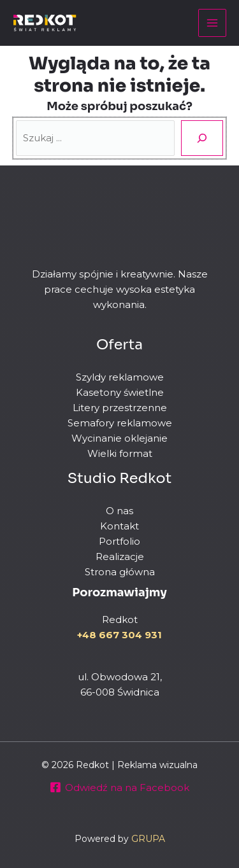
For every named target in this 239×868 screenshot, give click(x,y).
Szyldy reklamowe (120, 377)
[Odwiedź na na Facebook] (119, 787)
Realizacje (120, 556)
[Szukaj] (202, 138)
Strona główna (120, 572)
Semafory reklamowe (120, 423)
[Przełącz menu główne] (213, 23)
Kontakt (119, 526)
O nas (119, 511)
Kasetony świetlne (120, 392)
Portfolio (119, 541)
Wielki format (120, 453)
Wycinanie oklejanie (119, 438)
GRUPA (148, 839)
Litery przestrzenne (120, 408)
